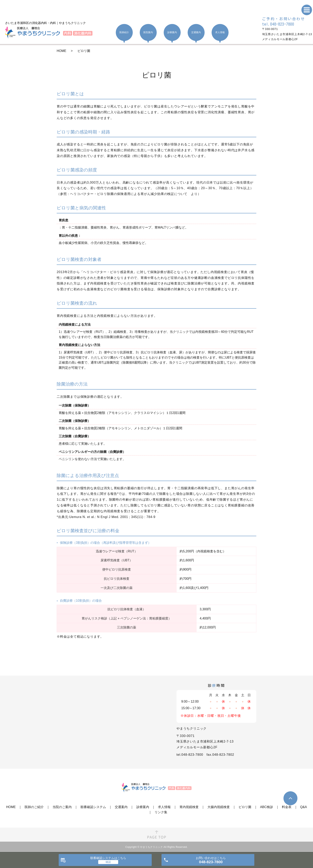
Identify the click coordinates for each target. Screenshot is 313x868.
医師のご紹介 (34, 807)
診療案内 (143, 807)
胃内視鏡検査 (189, 807)
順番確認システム (93, 807)
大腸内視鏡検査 (219, 807)
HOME (61, 51)
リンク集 (161, 812)
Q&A (304, 807)
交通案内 (121, 807)
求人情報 (164, 807)
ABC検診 (267, 807)
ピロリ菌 (245, 807)
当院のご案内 (62, 807)
